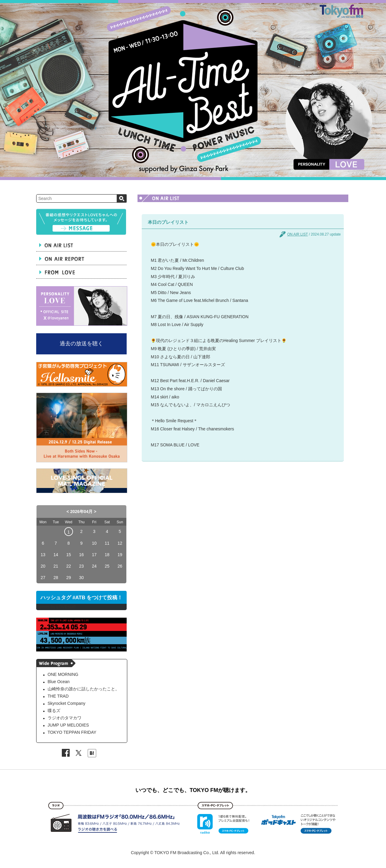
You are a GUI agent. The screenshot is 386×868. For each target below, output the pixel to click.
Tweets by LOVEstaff (56, 607)
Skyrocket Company (66, 703)
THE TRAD (58, 696)
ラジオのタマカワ (65, 718)
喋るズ (54, 711)
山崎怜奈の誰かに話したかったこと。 (84, 689)
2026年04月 (82, 512)
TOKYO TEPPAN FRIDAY (72, 732)
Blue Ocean (59, 682)
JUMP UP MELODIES (68, 725)
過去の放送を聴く (81, 344)
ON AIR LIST (297, 234)
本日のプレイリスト (168, 222)
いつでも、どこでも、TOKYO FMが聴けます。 (193, 790)
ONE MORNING (63, 674)
